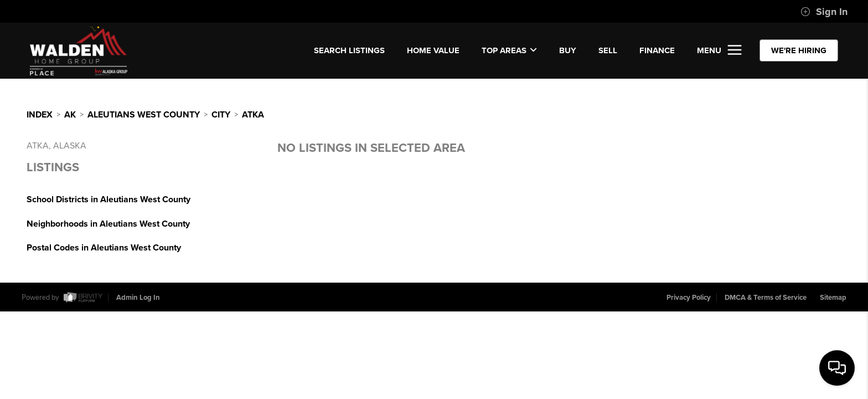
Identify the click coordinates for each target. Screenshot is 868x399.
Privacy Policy (689, 298)
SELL (608, 50)
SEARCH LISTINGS (349, 50)
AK (70, 115)
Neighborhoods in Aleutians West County (108, 224)
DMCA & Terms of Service (766, 298)
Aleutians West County (144, 115)
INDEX (40, 115)
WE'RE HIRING (799, 50)
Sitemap (833, 298)
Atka (253, 115)
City (221, 115)
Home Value (433, 50)
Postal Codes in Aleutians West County (104, 248)
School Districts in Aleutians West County (108, 199)
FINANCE (657, 50)
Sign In (824, 12)
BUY (568, 50)
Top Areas (509, 50)
